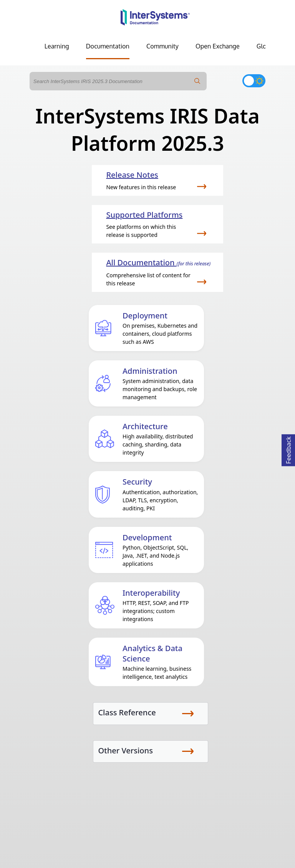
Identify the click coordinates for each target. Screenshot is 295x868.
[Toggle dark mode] (254, 81)
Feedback (288, 449)
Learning (57, 46)
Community (162, 46)
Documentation (108, 46)
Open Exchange (218, 46)
